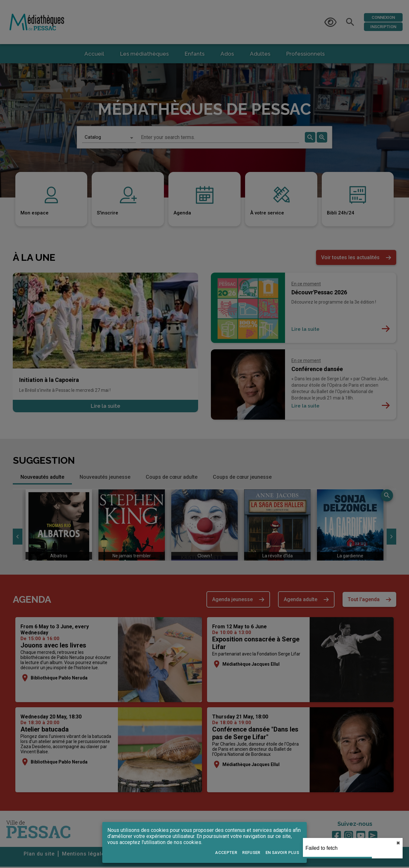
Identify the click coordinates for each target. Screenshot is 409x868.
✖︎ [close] (398, 843)
